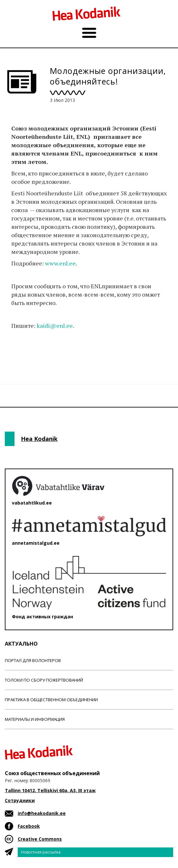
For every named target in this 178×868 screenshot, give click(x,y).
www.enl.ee (60, 263)
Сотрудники (20, 800)
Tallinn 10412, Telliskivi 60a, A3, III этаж (50, 790)
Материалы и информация (35, 719)
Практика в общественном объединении (51, 700)
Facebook (29, 826)
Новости (22, 351)
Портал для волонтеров (33, 660)
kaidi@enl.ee (55, 326)
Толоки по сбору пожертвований (44, 680)
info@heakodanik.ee (42, 813)
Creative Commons (40, 839)
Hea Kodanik (39, 439)
